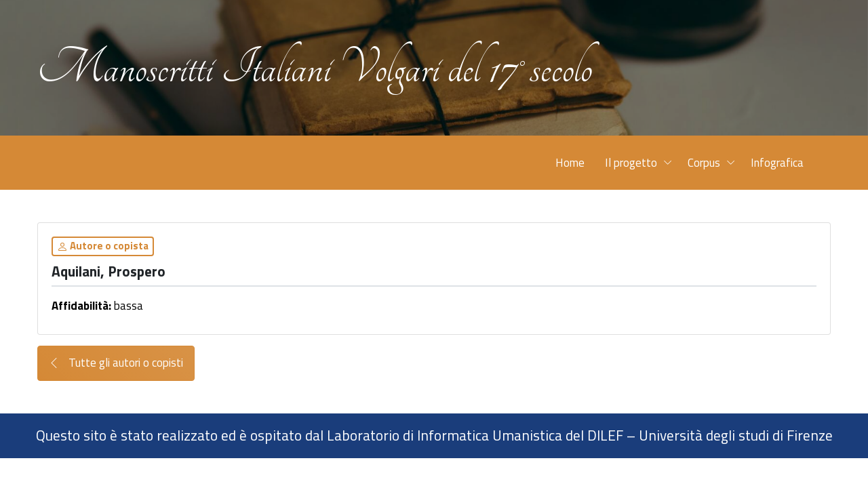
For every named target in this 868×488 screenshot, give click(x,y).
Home (570, 163)
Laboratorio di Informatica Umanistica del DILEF (475, 435)
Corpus (704, 163)
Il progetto (631, 163)
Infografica (777, 163)
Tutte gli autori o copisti (116, 363)
